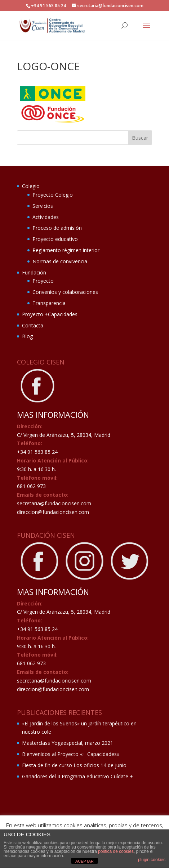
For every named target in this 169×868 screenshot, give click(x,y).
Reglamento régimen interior (66, 250)
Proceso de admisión (57, 228)
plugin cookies (152, 860)
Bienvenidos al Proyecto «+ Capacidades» (71, 754)
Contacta (33, 325)
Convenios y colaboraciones (65, 292)
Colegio (31, 186)
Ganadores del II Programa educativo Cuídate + (77, 776)
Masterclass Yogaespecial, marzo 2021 (68, 743)
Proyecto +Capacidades (50, 314)
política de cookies (116, 851)
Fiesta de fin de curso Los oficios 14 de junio (74, 765)
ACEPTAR (84, 861)
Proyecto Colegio (53, 195)
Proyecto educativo (55, 239)
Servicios (43, 206)
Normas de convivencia (60, 261)
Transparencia (49, 303)
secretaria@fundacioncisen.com (54, 503)
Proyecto (43, 281)
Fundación (34, 272)
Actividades (46, 217)
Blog (27, 336)
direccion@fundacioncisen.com (53, 512)
